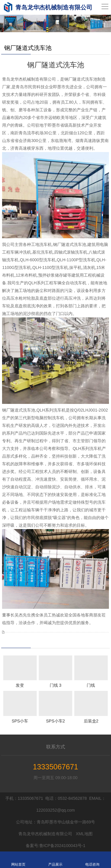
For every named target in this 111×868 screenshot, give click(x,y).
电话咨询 (92, 860)
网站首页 (18, 860)
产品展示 (55, 860)
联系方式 (56, 747)
